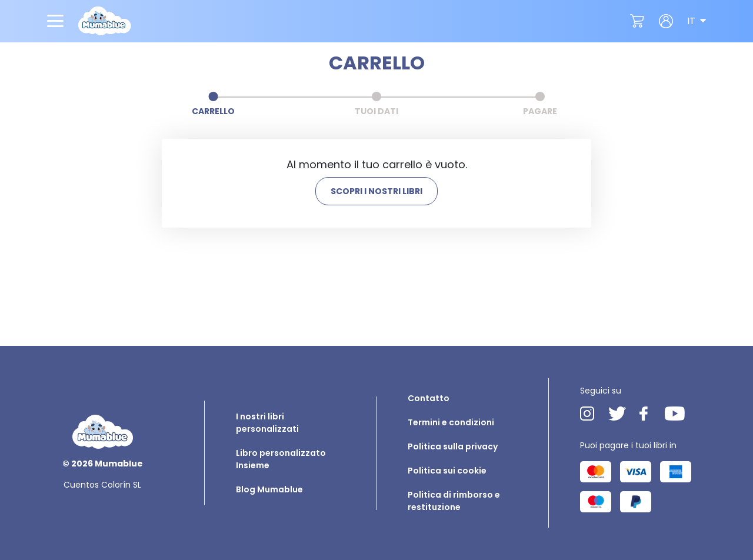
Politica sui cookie (447, 471)
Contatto (429, 398)
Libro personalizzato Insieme (281, 459)
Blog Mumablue (269, 489)
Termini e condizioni (451, 422)
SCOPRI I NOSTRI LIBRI (376, 191)
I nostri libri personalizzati (267, 423)
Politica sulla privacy (453, 446)
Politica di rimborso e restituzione (454, 501)
